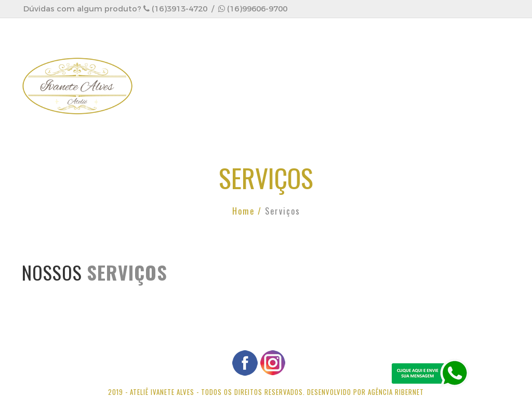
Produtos (348, 67)
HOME (166, 67)
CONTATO (174, 113)
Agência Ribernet (396, 392)
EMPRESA (220, 67)
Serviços (282, 67)
